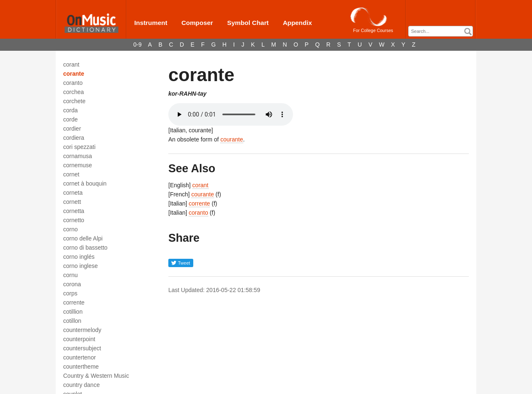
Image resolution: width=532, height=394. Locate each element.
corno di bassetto (85, 248)
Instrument (151, 23)
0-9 (138, 45)
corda (70, 110)
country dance (81, 385)
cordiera (74, 138)
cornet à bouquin (85, 183)
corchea (74, 92)
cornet (71, 174)
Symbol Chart (248, 23)
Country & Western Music (96, 376)
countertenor (80, 357)
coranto (73, 83)
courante (232, 139)
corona (72, 284)
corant (71, 64)
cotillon (72, 321)
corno (70, 229)
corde (70, 119)
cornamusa (78, 156)
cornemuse (78, 165)
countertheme (81, 367)
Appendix (297, 23)
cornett (72, 202)
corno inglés (79, 257)
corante (74, 74)
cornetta (74, 211)
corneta (73, 193)
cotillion (73, 312)
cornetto (74, 220)
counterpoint (79, 339)
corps (70, 293)
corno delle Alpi (83, 238)
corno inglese (80, 266)
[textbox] (443, 31)
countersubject (82, 348)
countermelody (82, 330)
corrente (74, 302)
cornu (70, 275)
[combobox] (441, 31)
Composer (197, 23)
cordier (72, 129)
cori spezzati (79, 147)
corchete (74, 101)
